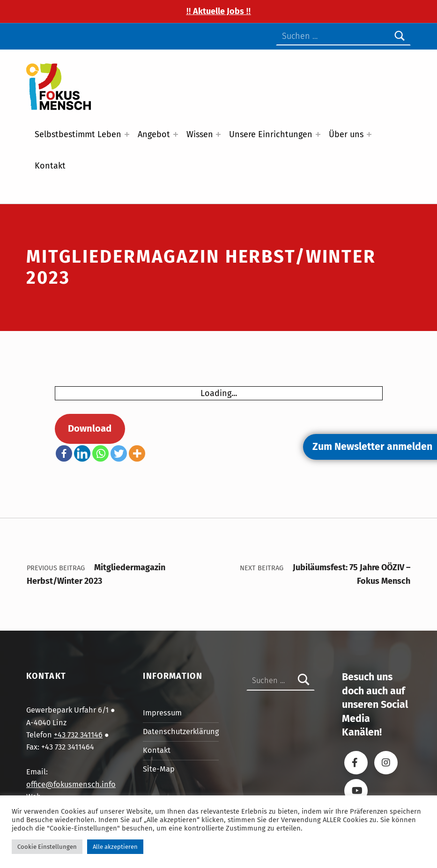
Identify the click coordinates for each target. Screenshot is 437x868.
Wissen (200, 134)
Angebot (154, 134)
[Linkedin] (82, 453)
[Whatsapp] (100, 453)
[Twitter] (119, 453)
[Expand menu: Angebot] (176, 134)
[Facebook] (64, 453)
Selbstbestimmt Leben (78, 134)
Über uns (346, 134)
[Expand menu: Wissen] (218, 134)
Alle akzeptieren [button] (115, 847)
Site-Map (159, 769)
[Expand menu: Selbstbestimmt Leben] (127, 134)
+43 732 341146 (78, 735)
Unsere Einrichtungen (271, 134)
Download (90, 428)
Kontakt (50, 166)
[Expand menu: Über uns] (369, 134)
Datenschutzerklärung (181, 732)
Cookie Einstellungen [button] (47, 847)
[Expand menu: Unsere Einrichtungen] (318, 134)
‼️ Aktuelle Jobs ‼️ (218, 11)
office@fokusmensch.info (71, 784)
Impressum (162, 713)
